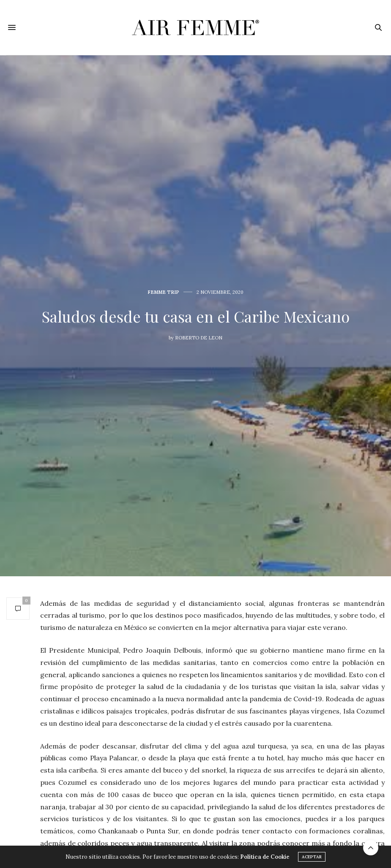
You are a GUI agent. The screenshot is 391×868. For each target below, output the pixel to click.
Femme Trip (163, 292)
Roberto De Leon (199, 338)
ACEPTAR (312, 857)
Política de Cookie (265, 857)
